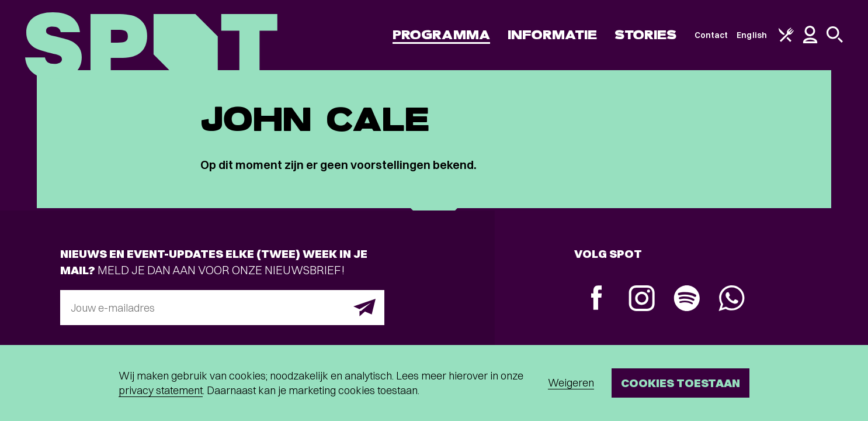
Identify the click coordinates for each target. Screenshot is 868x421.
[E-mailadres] (222, 308)
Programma (441, 35)
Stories (646, 35)
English (752, 35)
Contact (711, 35)
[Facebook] (597, 299)
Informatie (552, 35)
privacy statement (161, 390)
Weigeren (571, 383)
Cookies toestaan (680, 383)
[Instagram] (642, 300)
